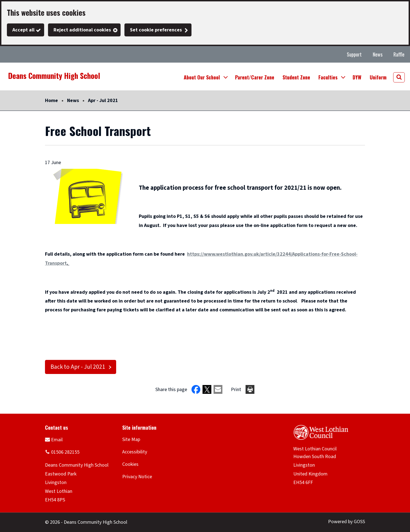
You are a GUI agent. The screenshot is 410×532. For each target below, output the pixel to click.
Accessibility (135, 452)
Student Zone (296, 77)
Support (354, 54)
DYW (357, 77)
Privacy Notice (137, 477)
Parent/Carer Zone (255, 77)
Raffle (399, 54)
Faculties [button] (328, 77)
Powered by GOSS (347, 522)
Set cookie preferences (156, 30)
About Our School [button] (202, 77)
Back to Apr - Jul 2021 (78, 367)
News (378, 54)
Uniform (378, 77)
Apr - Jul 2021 (103, 101)
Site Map (131, 439)
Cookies (130, 464)
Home (51, 101)
